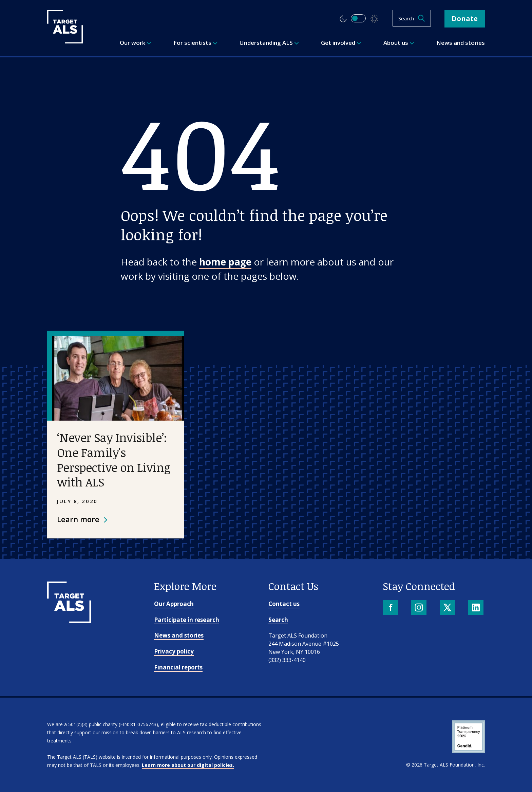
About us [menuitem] (399, 43)
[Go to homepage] (69, 621)
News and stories (179, 635)
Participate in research (187, 620)
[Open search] (412, 18)
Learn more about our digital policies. (188, 765)
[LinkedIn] (477, 608)
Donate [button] (465, 19)
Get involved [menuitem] (341, 43)
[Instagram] (420, 608)
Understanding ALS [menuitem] (269, 43)
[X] (448, 608)
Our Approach (174, 604)
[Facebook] (391, 608)
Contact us (284, 604)
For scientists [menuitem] (195, 43)
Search (278, 620)
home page (225, 262)
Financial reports (178, 667)
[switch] (358, 18)
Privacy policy (174, 651)
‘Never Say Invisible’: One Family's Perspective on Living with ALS (113, 459)
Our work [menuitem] (136, 43)
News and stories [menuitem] (461, 43)
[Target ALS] (65, 41)
